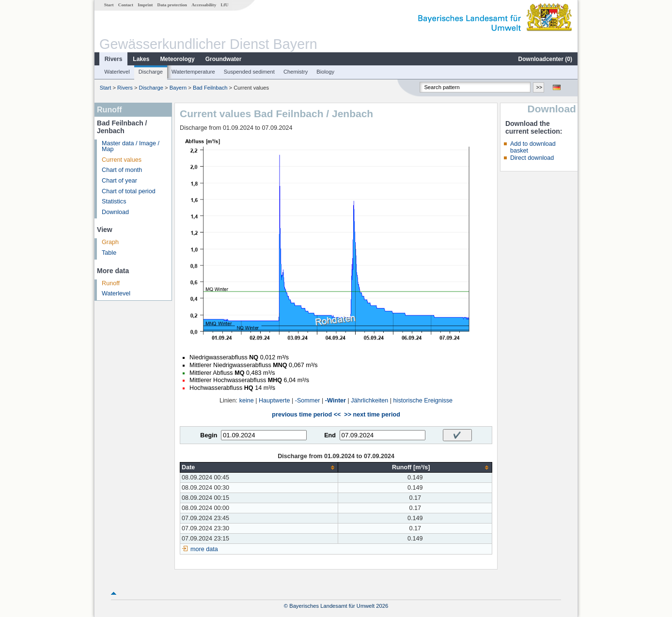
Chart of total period (129, 191)
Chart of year (119, 181)
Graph (110, 242)
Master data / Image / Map (131, 147)
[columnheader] (259, 468)
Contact (126, 5)
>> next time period (372, 415)
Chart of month (122, 170)
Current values (122, 160)
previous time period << (306, 415)
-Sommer (308, 401)
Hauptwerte (274, 401)
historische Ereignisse (423, 401)
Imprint (145, 5)
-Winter (336, 401)
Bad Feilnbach (210, 88)
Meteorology (177, 59)
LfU (224, 5)
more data (204, 549)
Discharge (151, 72)
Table (109, 253)
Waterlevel (117, 72)
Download (115, 212)
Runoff (111, 283)
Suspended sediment (249, 72)
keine (247, 401)
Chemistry (296, 72)
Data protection (172, 5)
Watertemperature (193, 72)
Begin (209, 435)
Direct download (532, 158)
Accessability (204, 5)
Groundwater (224, 59)
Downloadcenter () (545, 59)
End (330, 435)
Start (109, 5)
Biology (325, 72)
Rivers (114, 59)
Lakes (141, 59)
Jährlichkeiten (369, 401)
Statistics (114, 201)
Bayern (178, 88)
